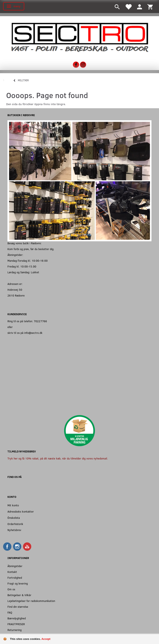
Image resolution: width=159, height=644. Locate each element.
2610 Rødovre (16, 295)
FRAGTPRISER (16, 624)
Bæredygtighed (17, 618)
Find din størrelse (18, 607)
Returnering (14, 630)
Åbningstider (15, 566)
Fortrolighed (15, 578)
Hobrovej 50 (15, 290)
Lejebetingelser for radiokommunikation (31, 601)
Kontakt (12, 572)
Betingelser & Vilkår (19, 595)
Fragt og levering (18, 583)
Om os (11, 589)
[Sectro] (79, 37)
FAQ (10, 612)
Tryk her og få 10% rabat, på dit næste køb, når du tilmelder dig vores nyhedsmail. (58, 458)
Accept (46, 639)
